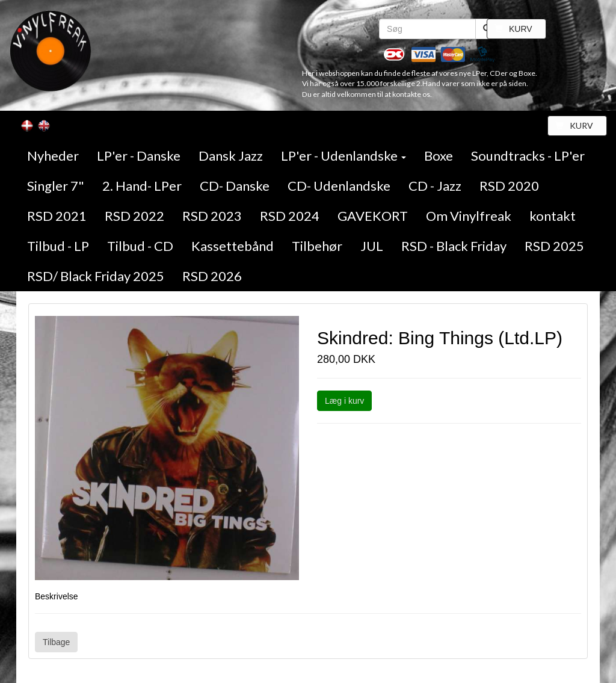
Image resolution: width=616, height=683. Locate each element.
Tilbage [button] (56, 642)
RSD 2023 (212, 216)
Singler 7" (56, 186)
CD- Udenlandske (339, 186)
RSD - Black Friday (454, 246)
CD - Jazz (435, 186)
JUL (372, 246)
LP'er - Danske (139, 156)
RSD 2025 (554, 246)
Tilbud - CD (140, 246)
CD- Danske (235, 186)
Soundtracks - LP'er (528, 156)
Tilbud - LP (58, 246)
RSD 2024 (290, 216)
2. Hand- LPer (142, 186)
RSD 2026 (212, 276)
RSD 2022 (134, 216)
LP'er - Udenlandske (343, 156)
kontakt (553, 216)
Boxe (439, 156)
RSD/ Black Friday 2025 (96, 276)
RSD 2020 (509, 186)
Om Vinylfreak (469, 216)
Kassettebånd (233, 246)
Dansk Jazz (231, 156)
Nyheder (53, 156)
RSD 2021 (57, 216)
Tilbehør (317, 246)
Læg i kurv (344, 401)
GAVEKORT (373, 216)
